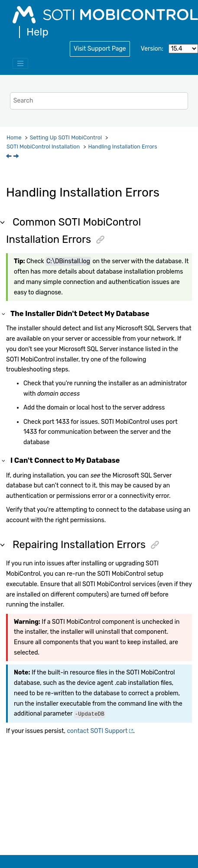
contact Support (97, 731)
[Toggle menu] (20, 64)
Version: (152, 49)
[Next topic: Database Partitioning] (17, 157)
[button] (4, 314)
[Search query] (99, 101)
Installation (43, 147)
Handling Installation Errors (122, 147)
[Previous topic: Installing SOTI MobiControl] (10, 157)
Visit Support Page (100, 49)
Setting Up (66, 137)
